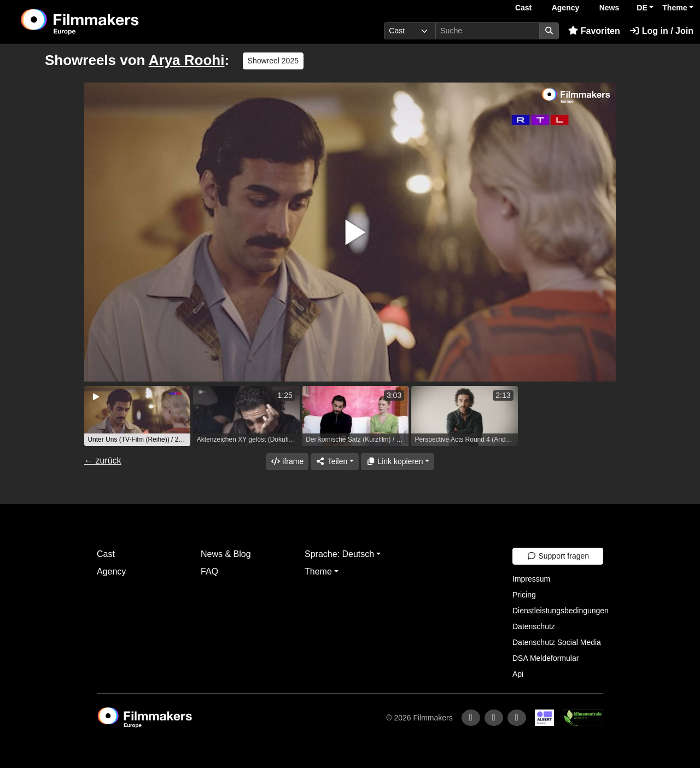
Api (518, 674)
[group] (137, 416)
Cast (523, 8)
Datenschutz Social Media (557, 642)
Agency (566, 8)
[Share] (335, 462)
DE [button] (642, 8)
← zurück (103, 461)
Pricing (524, 595)
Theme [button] (675, 8)
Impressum (531, 579)
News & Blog (226, 554)
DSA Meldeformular (546, 658)
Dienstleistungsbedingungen (561, 611)
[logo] (107, 22)
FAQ (209, 571)
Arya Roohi (187, 60)
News (609, 8)
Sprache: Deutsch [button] (339, 554)
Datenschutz (534, 626)
